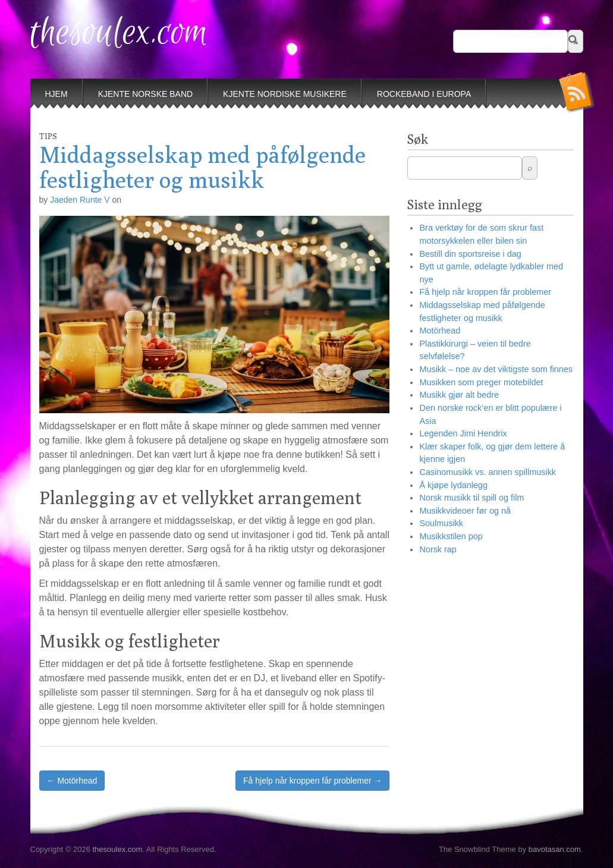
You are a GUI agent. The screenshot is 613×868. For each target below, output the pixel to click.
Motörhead (440, 331)
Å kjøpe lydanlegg (453, 485)
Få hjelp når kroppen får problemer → (312, 781)
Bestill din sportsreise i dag (470, 254)
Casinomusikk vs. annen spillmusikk (488, 472)
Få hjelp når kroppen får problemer (485, 292)
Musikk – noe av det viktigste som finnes (496, 369)
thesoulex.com (119, 33)
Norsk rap (438, 549)
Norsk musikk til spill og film (471, 498)
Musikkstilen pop (451, 536)
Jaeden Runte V (80, 200)
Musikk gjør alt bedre (459, 395)
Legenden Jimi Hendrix (463, 433)
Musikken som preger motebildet (481, 382)
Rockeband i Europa (424, 94)
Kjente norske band (145, 94)
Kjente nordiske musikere (285, 94)
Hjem (56, 94)
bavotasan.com (555, 849)
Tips (48, 136)
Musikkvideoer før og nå (465, 511)
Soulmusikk (441, 523)
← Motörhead (72, 781)
